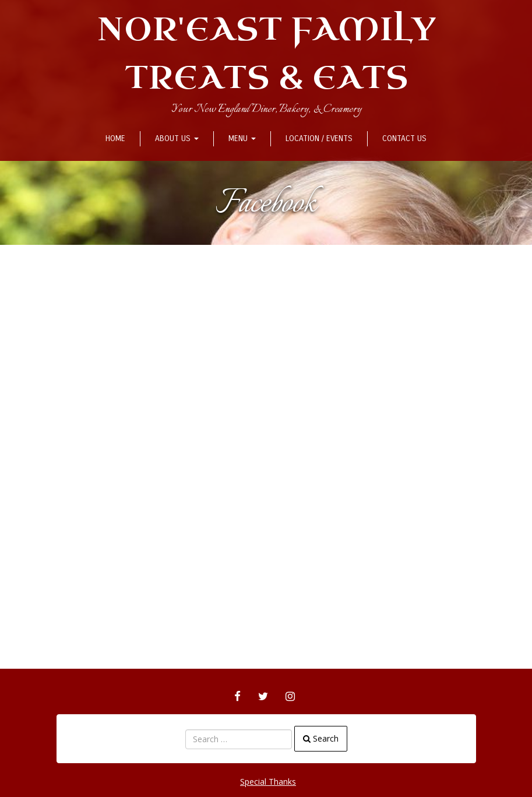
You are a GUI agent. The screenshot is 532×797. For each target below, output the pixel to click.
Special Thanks (268, 782)
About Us (177, 138)
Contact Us (404, 138)
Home (115, 138)
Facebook (266, 204)
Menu (242, 138)
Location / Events (319, 138)
